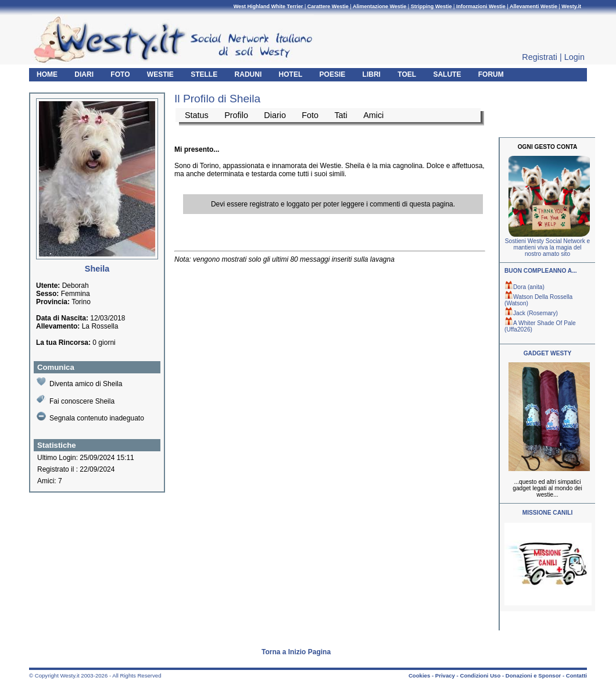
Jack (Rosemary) (531, 313)
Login (574, 57)
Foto (310, 115)
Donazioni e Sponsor (533, 675)
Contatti (576, 675)
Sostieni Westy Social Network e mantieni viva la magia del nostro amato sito (547, 247)
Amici (373, 115)
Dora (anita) (524, 287)
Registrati (540, 57)
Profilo (236, 115)
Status (197, 115)
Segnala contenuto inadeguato (90, 417)
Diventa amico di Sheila (79, 382)
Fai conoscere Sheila (76, 400)
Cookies (419, 675)
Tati (341, 115)
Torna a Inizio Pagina (296, 652)
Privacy (445, 675)
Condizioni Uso (480, 675)
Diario (275, 115)
